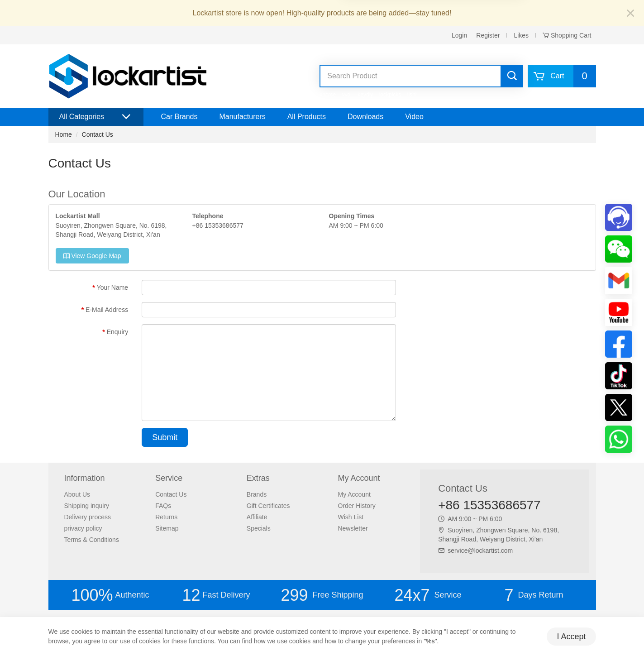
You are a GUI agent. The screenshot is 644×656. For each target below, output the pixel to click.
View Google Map (92, 256)
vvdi (347, 95)
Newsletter (353, 528)
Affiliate (257, 517)
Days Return (534, 595)
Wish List (351, 517)
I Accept (571, 637)
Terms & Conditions (92, 540)
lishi (412, 95)
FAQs (163, 506)
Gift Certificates (268, 506)
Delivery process (88, 517)
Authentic (110, 595)
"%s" (430, 641)
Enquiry (117, 332)
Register (488, 35)
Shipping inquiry (87, 506)
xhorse (328, 95)
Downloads (365, 117)
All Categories (96, 117)
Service (428, 595)
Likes (521, 35)
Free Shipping (322, 595)
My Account (354, 494)
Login (459, 35)
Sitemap (167, 528)
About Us (77, 494)
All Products (307, 117)
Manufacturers (242, 117)
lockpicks (390, 95)
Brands (257, 494)
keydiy (365, 95)
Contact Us (98, 134)
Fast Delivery (216, 595)
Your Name (113, 287)
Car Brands (179, 117)
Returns (166, 517)
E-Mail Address (107, 310)
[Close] (630, 14)
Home (64, 134)
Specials (259, 528)
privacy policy (83, 528)
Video (414, 117)
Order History (356, 506)
